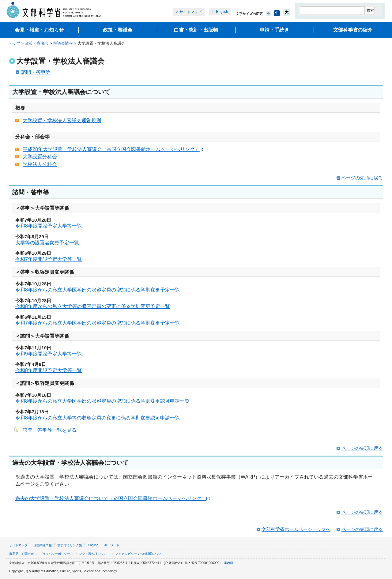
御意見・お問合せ (21, 554)
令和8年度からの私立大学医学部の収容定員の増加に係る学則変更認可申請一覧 (102, 401)
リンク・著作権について (93, 554)
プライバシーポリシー (55, 554)
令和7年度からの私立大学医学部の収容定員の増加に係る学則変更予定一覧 (98, 323)
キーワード (112, 545)
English (222, 12)
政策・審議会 (118, 30)
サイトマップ (190, 12)
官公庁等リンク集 (70, 545)
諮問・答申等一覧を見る (50, 430)
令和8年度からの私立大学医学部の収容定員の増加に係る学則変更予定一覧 (98, 290)
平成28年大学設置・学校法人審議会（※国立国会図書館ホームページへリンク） (113, 149)
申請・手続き (274, 30)
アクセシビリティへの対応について (140, 554)
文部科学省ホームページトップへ (296, 529)
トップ (14, 43)
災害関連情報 (43, 545)
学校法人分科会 (40, 164)
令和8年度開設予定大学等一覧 (49, 226)
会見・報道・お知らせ (39, 30)
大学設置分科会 (40, 157)
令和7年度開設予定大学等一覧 (49, 259)
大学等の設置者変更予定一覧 (47, 243)
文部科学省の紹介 (353, 30)
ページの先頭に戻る (362, 178)
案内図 (228, 563)
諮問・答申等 (36, 72)
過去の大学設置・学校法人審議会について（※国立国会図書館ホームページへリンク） (112, 498)
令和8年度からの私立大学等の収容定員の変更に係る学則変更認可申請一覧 (98, 418)
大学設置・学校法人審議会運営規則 (62, 120)
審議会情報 (63, 43)
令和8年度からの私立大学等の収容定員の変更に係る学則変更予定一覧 (93, 306)
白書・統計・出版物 (196, 30)
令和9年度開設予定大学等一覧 (49, 354)
